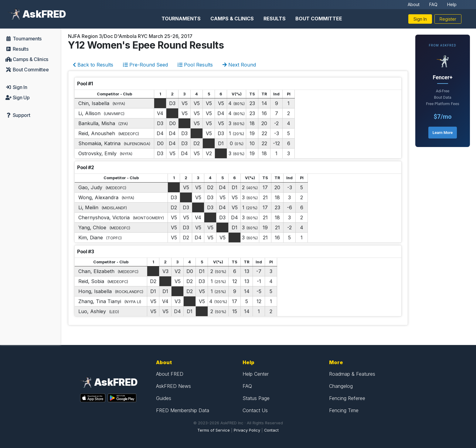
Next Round (239, 65)
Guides (164, 398)
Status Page (256, 398)
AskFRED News (173, 386)
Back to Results (93, 65)
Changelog (341, 386)
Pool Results (195, 65)
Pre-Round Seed (145, 65)
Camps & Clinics (232, 19)
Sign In (420, 19)
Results (275, 19)
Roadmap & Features (352, 374)
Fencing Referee (347, 398)
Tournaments (181, 19)
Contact (271, 430)
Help (452, 4)
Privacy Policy (247, 430)
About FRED (170, 374)
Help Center (256, 374)
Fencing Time (344, 410)
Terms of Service (214, 430)
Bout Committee (319, 19)
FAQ (433, 4)
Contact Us (255, 410)
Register (448, 19)
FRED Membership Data (183, 410)
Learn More (443, 133)
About (414, 4)
